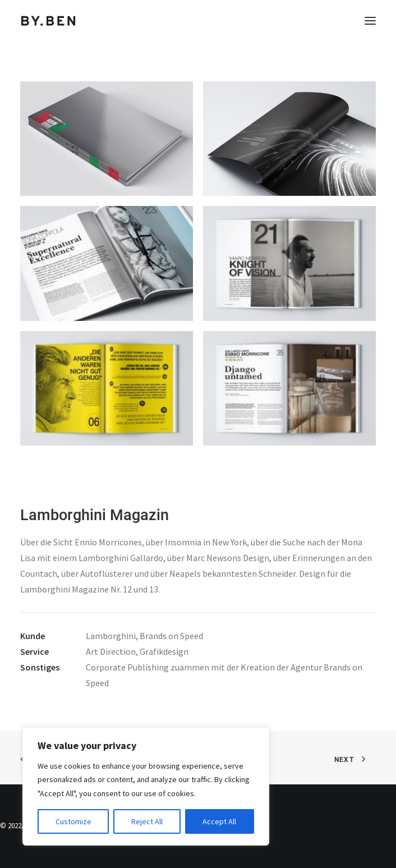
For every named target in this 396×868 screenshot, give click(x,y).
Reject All (147, 821)
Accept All (219, 821)
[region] (146, 787)
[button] (370, 21)
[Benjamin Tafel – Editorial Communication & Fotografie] (49, 21)
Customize (73, 821)
